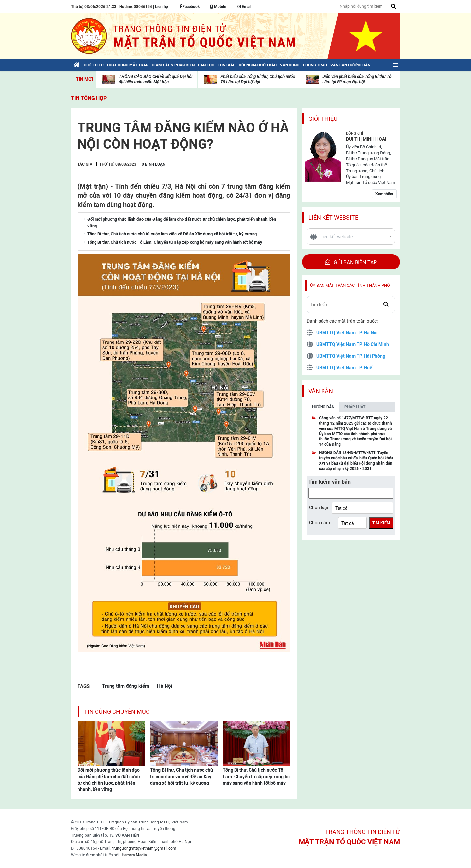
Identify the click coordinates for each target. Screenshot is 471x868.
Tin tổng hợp (89, 98)
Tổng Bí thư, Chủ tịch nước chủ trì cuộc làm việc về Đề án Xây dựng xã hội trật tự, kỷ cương (182, 776)
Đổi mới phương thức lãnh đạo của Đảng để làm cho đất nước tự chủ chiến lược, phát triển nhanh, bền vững (109, 780)
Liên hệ (161, 7)
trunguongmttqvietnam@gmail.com (144, 848)
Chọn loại (319, 508)
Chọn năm (320, 523)
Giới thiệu (323, 119)
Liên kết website (333, 218)
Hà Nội (165, 686)
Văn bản (321, 391)
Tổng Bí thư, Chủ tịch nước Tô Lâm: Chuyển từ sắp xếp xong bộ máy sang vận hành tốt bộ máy (256, 776)
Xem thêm (384, 194)
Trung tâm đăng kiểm (126, 686)
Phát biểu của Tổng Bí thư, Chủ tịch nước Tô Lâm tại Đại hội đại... (258, 79)
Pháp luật (355, 407)
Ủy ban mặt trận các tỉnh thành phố (350, 285)
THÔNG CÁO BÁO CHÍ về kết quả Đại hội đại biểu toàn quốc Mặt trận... (156, 79)
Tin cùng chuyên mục (117, 712)
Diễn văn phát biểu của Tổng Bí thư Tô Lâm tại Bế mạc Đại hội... (357, 79)
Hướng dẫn (323, 407)
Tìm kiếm (381, 523)
